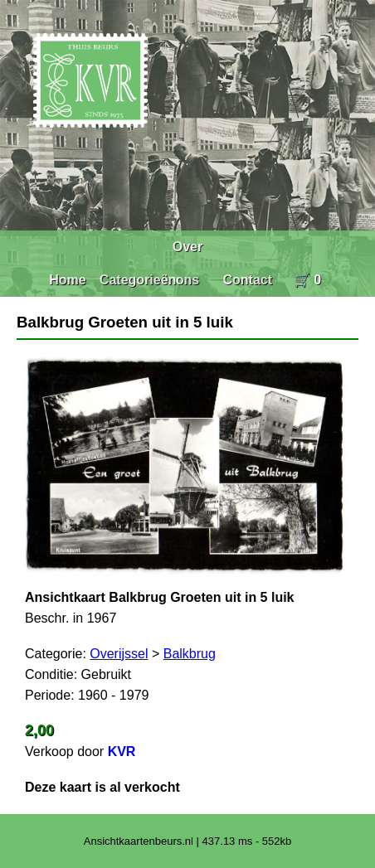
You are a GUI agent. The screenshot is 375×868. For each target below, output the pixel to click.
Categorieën (138, 280)
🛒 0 (307, 280)
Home (67, 280)
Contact (247, 280)
